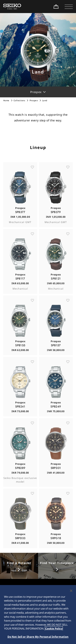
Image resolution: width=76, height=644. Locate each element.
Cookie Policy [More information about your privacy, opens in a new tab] (54, 630)
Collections (19, 100)
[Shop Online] (56, 7)
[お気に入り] (32, 175)
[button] (69, 7)
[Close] (71, 592)
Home (6, 100)
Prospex (34, 100)
